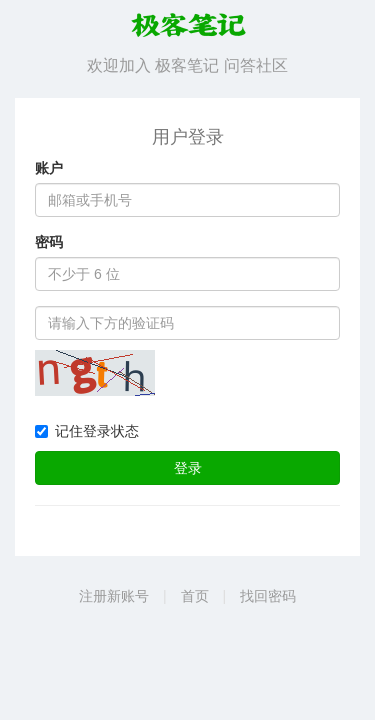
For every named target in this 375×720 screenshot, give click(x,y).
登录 (188, 468)
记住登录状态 (87, 431)
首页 (195, 596)
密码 (49, 242)
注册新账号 (114, 596)
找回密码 (268, 596)
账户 (49, 168)
